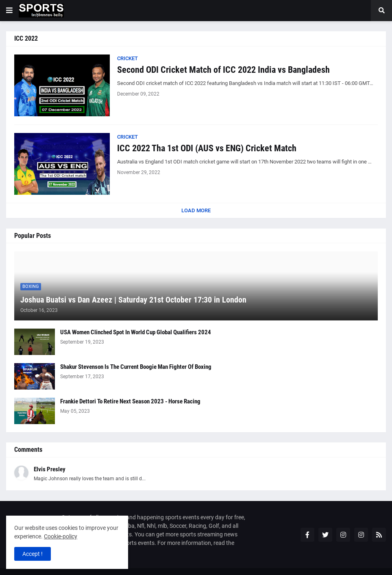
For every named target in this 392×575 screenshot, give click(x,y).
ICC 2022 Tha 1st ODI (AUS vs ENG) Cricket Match (207, 148)
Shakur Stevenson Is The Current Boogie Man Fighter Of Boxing (136, 367)
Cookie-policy (61, 536)
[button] (9, 11)
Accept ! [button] (33, 554)
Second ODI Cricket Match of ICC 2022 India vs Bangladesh (223, 70)
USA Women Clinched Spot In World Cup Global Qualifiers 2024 (136, 332)
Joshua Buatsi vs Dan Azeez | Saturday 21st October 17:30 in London (133, 300)
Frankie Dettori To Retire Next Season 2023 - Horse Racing (130, 401)
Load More (196, 210)
